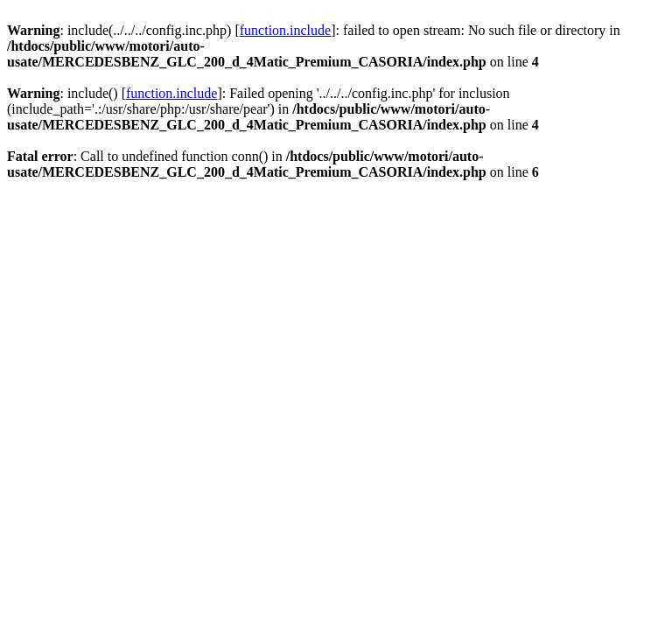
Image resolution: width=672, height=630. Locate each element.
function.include (285, 30)
